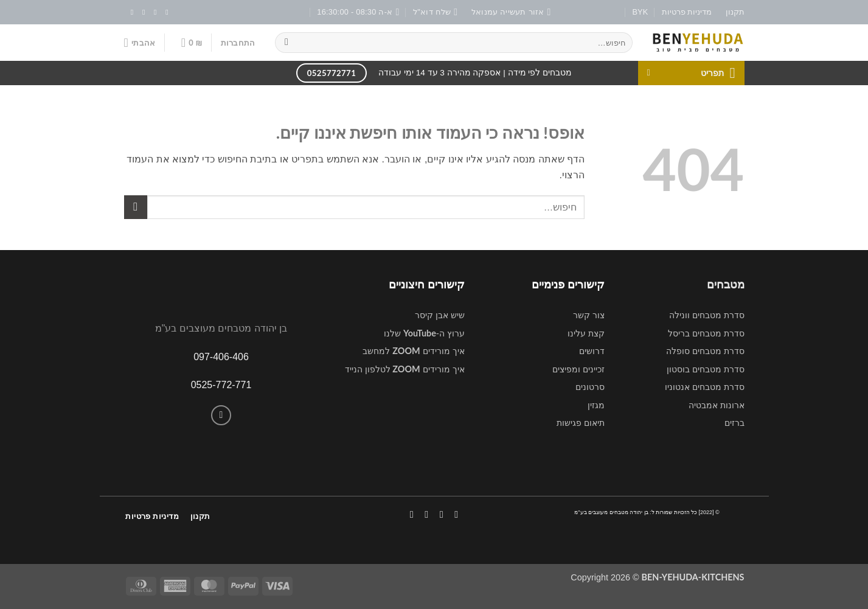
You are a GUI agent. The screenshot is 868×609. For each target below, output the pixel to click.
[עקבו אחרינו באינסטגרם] (153, 12)
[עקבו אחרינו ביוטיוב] (130, 12)
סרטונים (590, 387)
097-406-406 (221, 357)
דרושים (592, 351)
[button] (238, 43)
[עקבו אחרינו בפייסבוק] (165, 12)
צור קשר (589, 315)
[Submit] (287, 43)
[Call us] (221, 415)
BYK (641, 12)
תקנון (735, 12)
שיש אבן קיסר (440, 315)
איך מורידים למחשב (413, 351)
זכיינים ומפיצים (578, 369)
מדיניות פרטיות (687, 12)
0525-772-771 (221, 385)
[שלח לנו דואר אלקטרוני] (141, 12)
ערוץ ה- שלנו (424, 333)
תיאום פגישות (581, 423)
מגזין (596, 405)
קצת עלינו (586, 333)
